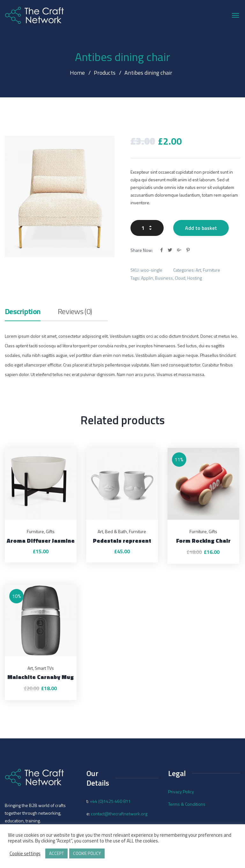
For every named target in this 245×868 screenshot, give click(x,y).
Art (198, 270)
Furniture (212, 270)
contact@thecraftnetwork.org (119, 814)
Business (164, 278)
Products (104, 73)
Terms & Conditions (187, 804)
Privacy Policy (181, 792)
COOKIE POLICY (87, 853)
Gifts (50, 531)
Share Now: (142, 250)
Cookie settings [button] (25, 854)
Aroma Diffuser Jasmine (41, 541)
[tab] (23, 314)
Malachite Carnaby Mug (41, 677)
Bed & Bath (116, 531)
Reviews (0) (75, 312)
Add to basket (201, 228)
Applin (147, 278)
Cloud (180, 278)
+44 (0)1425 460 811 (110, 801)
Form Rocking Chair (203, 541)
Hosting (195, 278)
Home (78, 73)
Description (23, 312)
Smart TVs (44, 668)
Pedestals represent (122, 541)
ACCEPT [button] (56, 853)
